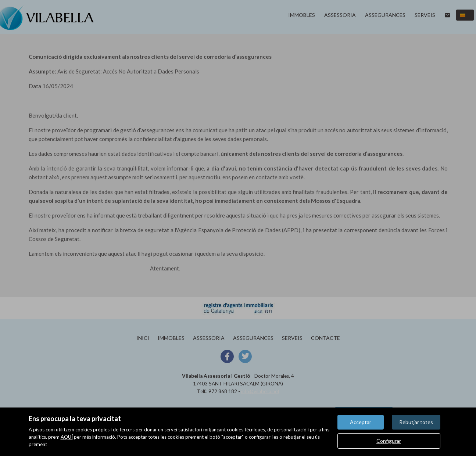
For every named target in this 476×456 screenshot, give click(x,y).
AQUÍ (67, 437)
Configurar (389, 441)
